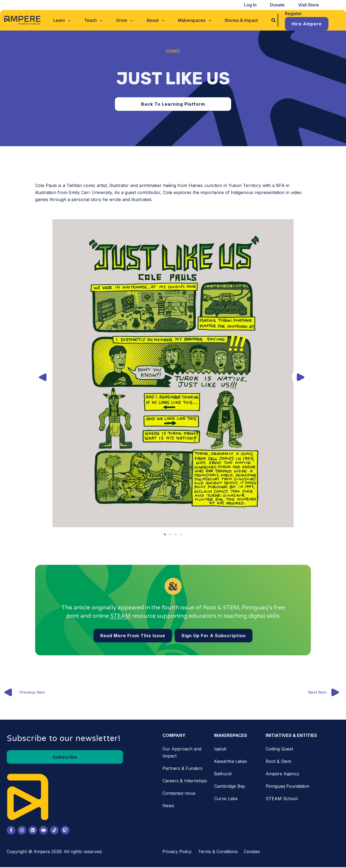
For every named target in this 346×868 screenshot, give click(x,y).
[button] (74, 19)
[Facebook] (11, 831)
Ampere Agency (282, 774)
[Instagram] (22, 831)
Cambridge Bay (230, 787)
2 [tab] (170, 535)
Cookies (252, 852)
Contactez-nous (179, 794)
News (168, 806)
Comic (173, 51)
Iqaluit (220, 750)
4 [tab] (181, 535)
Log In (262, 5)
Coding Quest (279, 750)
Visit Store (311, 5)
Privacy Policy (177, 852)
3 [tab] (176, 535)
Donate (285, 5)
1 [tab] (165, 535)
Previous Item (24, 693)
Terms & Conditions (218, 852)
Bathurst (223, 774)
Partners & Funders (182, 769)
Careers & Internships (185, 782)
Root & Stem (279, 762)
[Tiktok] (54, 831)
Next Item (326, 693)
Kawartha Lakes (231, 762)
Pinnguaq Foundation (287, 787)
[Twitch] (65, 831)
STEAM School (282, 799)
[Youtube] (44, 831)
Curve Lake (226, 799)
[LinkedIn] (33, 831)
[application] (80, 19)
